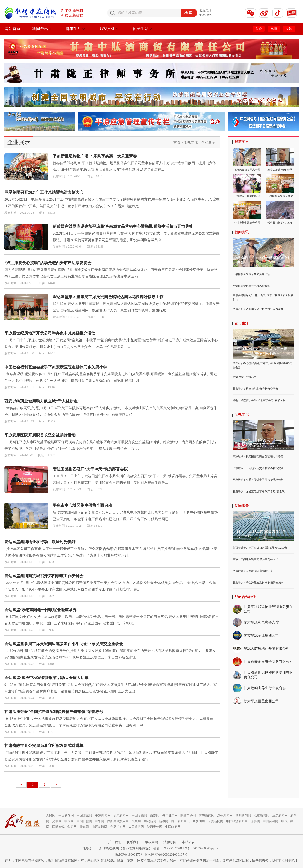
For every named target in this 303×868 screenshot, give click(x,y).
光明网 (57, 821)
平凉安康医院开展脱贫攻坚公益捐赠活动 (40, 435)
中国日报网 (84, 821)
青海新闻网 (207, 816)
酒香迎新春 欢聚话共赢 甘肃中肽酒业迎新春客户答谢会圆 (262, 365)
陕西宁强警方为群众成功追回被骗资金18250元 (260, 548)
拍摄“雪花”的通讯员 (244, 377)
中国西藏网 (84, 816)
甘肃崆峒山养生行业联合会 (265, 688)
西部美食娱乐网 (118, 821)
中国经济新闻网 (237, 821)
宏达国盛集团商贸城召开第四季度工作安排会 (44, 576)
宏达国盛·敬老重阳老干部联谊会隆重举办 (41, 610)
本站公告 (188, 842)
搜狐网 (84, 827)
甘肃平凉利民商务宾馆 (261, 622)
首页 (177, 142)
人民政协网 (136, 827)
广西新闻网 (197, 821)
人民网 (51, 816)
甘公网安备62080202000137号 (166, 854)
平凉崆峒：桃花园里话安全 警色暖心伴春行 (258, 457)
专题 (289, 29)
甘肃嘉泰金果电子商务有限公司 (268, 662)
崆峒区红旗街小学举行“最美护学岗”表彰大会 (259, 400)
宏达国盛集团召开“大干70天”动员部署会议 (90, 469)
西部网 (155, 816)
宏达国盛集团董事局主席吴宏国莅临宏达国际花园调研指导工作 (108, 297)
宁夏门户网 (118, 827)
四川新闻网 (243, 816)
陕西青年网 (155, 827)
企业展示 (208, 142)
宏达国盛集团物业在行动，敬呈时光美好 (40, 542)
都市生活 (75, 29)
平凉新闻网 (103, 816)
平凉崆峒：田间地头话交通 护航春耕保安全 (258, 468)
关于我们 (115, 842)
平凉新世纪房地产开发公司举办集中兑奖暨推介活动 (50, 333)
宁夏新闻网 (216, 821)
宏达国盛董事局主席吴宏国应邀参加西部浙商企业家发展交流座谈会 (64, 644)
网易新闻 (150, 821)
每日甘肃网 (170, 816)
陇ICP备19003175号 (130, 854)
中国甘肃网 (139, 816)
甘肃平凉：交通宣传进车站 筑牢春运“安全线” (259, 491)
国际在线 (58, 827)
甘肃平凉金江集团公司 (261, 635)
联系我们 (133, 842)
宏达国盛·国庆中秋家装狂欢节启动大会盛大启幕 (46, 678)
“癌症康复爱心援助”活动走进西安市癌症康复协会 (48, 263)
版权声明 (151, 842)
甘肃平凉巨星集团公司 (261, 701)
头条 (259, 29)
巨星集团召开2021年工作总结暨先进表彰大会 (44, 192)
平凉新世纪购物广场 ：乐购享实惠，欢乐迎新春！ (97, 156)
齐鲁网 (255, 821)
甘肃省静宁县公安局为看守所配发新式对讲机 (44, 746)
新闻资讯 (42, 29)
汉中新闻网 (225, 816)
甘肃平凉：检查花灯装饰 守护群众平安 (255, 389)
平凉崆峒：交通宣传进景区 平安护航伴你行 (258, 480)
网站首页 (13, 29)
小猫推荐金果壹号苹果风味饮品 (251, 274)
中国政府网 (173, 827)
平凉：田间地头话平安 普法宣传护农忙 (255, 559)
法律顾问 (170, 842)
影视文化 (109, 29)
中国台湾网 (271, 821)
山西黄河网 (99, 827)
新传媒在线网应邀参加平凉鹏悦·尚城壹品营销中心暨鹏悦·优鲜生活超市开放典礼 (123, 226)
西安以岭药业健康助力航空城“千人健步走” (42, 401)
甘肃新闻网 (121, 816)
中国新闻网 (66, 816)
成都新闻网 (262, 816)
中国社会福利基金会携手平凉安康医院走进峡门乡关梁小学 (56, 367)
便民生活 (142, 29)
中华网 (99, 821)
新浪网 (164, 821)
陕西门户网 (188, 816)
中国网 (69, 821)
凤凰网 (136, 821)
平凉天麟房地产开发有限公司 (267, 648)
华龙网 (72, 827)
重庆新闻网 (280, 816)
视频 (274, 29)
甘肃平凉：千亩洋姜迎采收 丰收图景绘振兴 (258, 583)
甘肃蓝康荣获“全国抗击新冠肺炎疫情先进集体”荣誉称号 (54, 712)
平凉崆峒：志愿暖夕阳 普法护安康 (253, 571)
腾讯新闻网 (179, 821)
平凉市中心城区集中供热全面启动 (82, 505)
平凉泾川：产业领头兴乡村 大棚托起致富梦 (258, 309)
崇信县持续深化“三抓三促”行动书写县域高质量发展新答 (263, 297)
